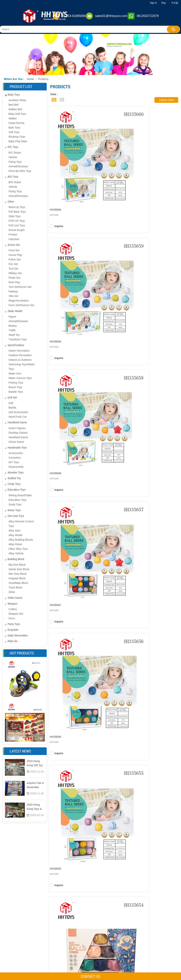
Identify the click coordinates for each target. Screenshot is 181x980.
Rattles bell (15, 109)
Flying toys (15, 162)
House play (15, 255)
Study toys (15, 504)
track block (15, 587)
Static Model (15, 311)
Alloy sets (14, 531)
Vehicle (13, 157)
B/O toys (13, 177)
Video (77, 959)
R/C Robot (15, 153)
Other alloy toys (18, 549)
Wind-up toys (17, 207)
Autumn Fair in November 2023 (35, 785)
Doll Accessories (18, 412)
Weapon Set (16, 614)
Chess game (16, 442)
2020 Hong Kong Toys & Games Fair (34, 807)
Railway (13, 291)
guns (12, 618)
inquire (61, 165)
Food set (14, 250)
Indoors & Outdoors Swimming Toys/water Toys (22, 364)
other (11, 202)
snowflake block (18, 583)
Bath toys (14, 128)
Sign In (153, 3)
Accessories (16, 453)
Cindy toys (14, 484)
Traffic (12, 330)
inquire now (166, 100)
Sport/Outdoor (16, 345)
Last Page (155, 603)
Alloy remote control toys (21, 524)
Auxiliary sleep (17, 100)
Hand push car (18, 417)
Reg (164, 3)
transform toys (18, 339)
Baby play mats (18, 141)
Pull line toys (17, 225)
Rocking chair (17, 137)
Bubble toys (16, 392)
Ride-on (13, 641)
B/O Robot (15, 182)
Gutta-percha (16, 123)
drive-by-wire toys (20, 171)
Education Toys (17, 490)
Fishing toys (16, 383)
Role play (14, 282)
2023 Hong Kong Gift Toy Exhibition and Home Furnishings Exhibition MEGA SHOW (35, 763)
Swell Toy (14, 335)
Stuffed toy (14, 478)
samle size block (19, 569)
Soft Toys (14, 132)
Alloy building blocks (21, 540)
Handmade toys (17, 448)
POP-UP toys (17, 221)
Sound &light (17, 230)
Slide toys (15, 216)
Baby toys (14, 95)
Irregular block (17, 578)
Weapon (13, 604)
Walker (13, 118)
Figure (12, 317)
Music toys (14, 510)
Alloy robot (15, 544)
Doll (11, 403)
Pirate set (14, 278)
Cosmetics (15, 458)
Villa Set (13, 296)
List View (62, 100)
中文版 (175, 3)
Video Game (15, 598)
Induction (14, 239)
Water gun (15, 373)
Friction (13, 235)
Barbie (12, 408)
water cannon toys (20, 378)
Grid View (54, 100)
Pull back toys (17, 212)
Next (142, 603)
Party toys (14, 624)
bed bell (13, 105)
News (77, 966)
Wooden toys (16, 472)
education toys (18, 500)
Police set (15, 259)
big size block (17, 565)
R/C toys (13, 147)
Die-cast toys (16, 516)
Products (43, 79)
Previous (88, 603)
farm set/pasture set (21, 305)
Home (30, 79)
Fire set (13, 264)
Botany (13, 326)
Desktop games (18, 433)
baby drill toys (17, 114)
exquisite (13, 630)
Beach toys (15, 387)
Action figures (17, 428)
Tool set (13, 269)
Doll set (12, 397)
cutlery (13, 609)
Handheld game (17, 422)
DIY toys (14, 462)
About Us (80, 945)
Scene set (14, 245)
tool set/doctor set (20, 287)
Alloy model (15, 535)
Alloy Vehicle (16, 553)
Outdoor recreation (20, 355)
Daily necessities (18, 635)
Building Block (16, 559)
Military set (15, 273)
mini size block (18, 574)
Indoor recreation (19, 351)
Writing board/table (20, 495)
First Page (74, 603)
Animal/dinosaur (18, 166)
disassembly (16, 467)
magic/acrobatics (19, 301)
